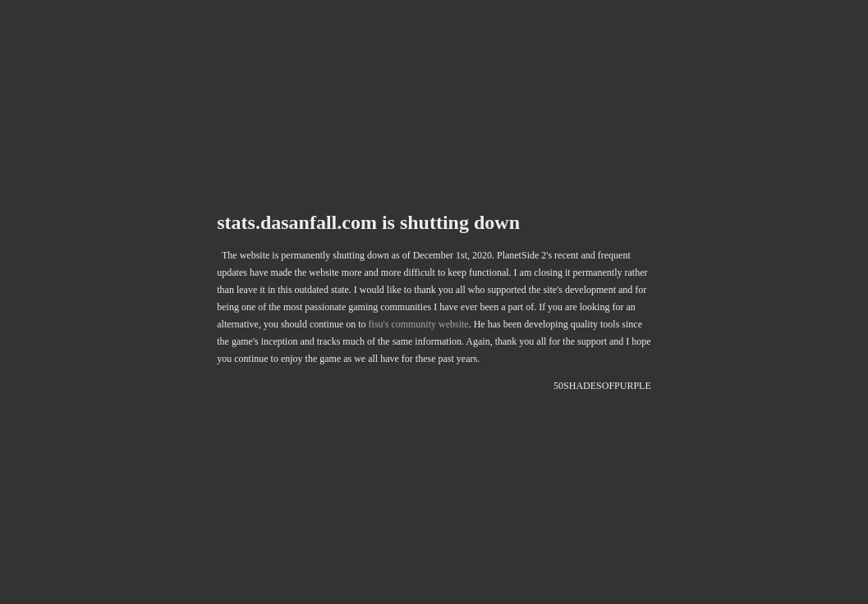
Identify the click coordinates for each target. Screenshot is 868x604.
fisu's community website (419, 325)
